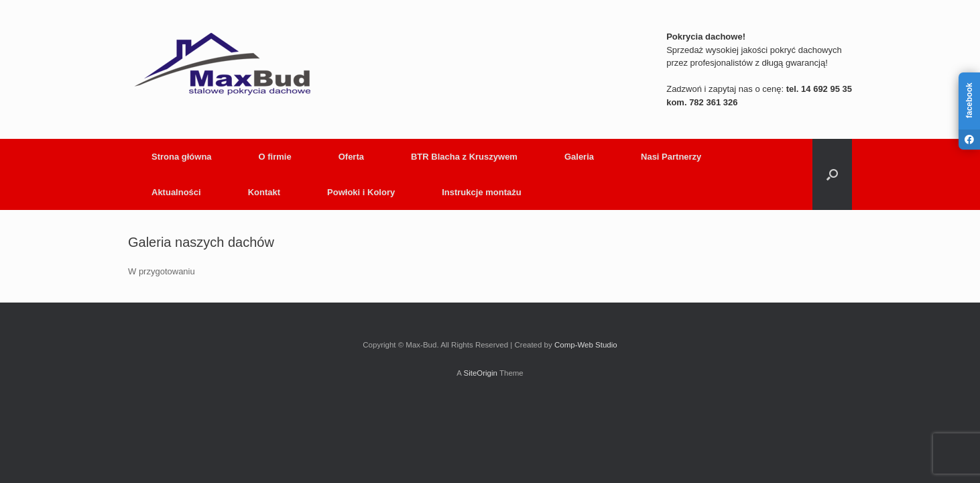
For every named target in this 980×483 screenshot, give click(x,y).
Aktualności (176, 192)
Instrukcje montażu (481, 192)
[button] (832, 174)
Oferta (351, 157)
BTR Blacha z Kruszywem (464, 157)
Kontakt (264, 192)
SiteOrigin (480, 373)
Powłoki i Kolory (361, 192)
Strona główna (182, 157)
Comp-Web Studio (586, 345)
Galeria (579, 157)
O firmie (275, 157)
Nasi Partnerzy (671, 157)
